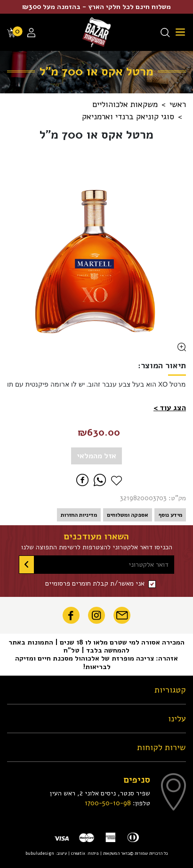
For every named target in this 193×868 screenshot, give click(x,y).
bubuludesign (40, 853)
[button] (170, 408)
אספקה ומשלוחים (128, 515)
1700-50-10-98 (108, 803)
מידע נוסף (170, 515)
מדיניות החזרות (79, 515)
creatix (78, 853)
